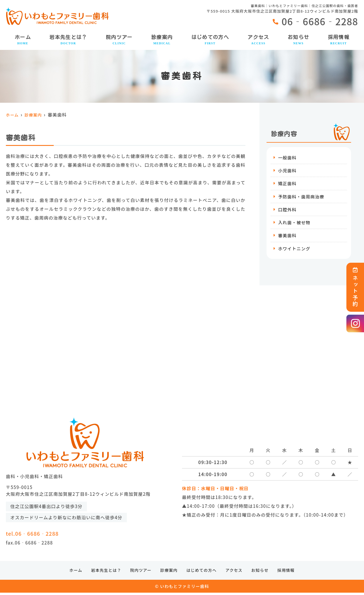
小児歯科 (288, 171)
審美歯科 (288, 237)
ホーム (23, 40)
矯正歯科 (288, 184)
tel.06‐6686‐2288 (55, 533)
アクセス (258, 40)
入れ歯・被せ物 (295, 224)
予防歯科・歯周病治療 (302, 197)
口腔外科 (288, 210)
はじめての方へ (210, 40)
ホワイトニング (295, 250)
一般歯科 (288, 157)
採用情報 (339, 40)
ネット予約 (355, 287)
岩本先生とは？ (68, 40)
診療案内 (162, 40)
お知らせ (298, 40)
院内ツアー (119, 40)
